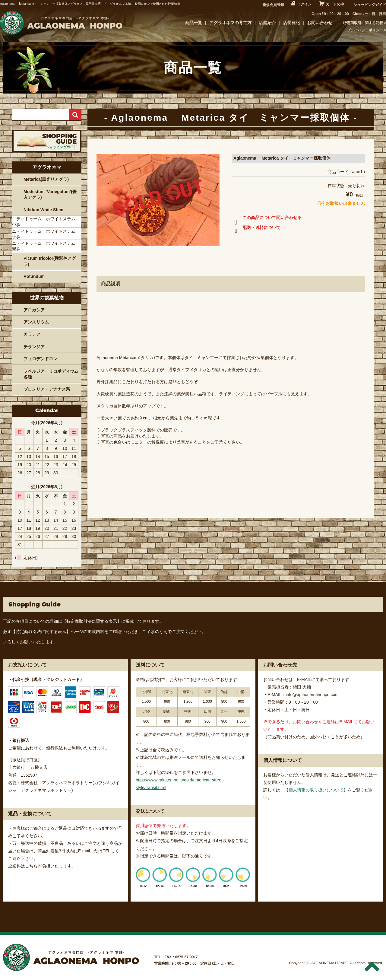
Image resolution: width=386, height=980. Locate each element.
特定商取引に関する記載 (363, 23)
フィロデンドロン (40, 359)
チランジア (34, 347)
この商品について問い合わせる (267, 219)
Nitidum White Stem (43, 210)
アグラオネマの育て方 (230, 23)
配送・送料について (256, 229)
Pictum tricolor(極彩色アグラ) (50, 261)
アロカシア (34, 310)
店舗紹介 (267, 23)
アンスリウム (36, 322)
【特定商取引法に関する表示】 (92, 621)
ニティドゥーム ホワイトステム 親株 (46, 246)
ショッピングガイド (370, 5)
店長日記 (291, 23)
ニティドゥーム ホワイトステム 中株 (46, 222)
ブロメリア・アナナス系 (47, 389)
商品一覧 (194, 23)
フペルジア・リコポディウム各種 (51, 374)
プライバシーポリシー (365, 30)
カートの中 (335, 4)
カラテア (32, 334)
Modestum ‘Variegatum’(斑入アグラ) (50, 195)
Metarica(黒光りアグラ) (46, 179)
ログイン (304, 4)
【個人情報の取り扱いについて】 (316, 790)
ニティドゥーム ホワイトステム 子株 (46, 234)
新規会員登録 (273, 5)
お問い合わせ (320, 23)
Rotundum (34, 276)
